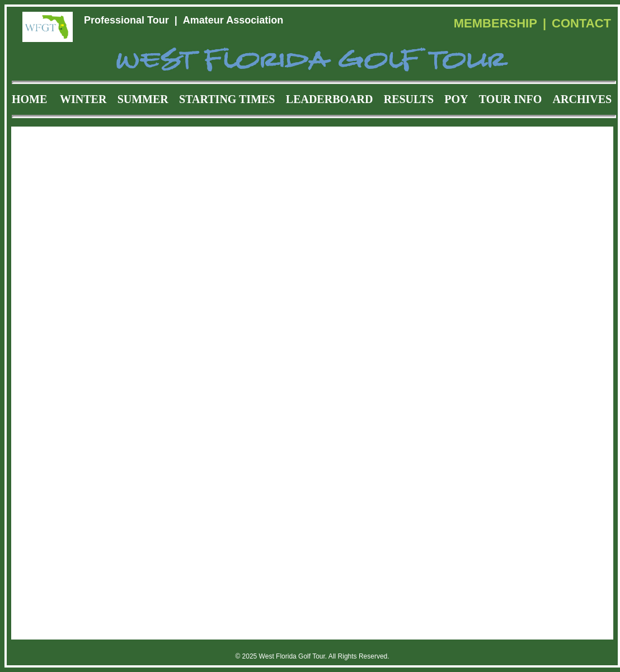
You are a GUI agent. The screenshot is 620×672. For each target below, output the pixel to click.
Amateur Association (233, 20)
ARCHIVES (583, 99)
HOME (29, 99)
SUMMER (143, 99)
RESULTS (409, 99)
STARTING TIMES (227, 99)
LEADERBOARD (330, 99)
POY (456, 99)
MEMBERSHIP (495, 23)
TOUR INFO (510, 99)
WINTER (83, 99)
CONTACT (581, 23)
